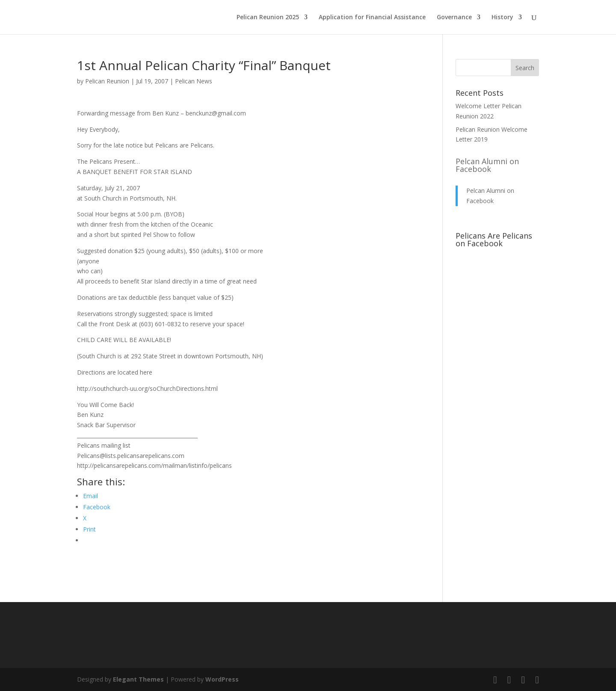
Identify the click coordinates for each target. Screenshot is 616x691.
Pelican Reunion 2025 (268, 18)
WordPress (222, 679)
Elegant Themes (138, 679)
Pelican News (194, 81)
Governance (454, 18)
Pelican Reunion (107, 81)
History (502, 18)
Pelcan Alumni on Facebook (487, 165)
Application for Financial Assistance (372, 18)
